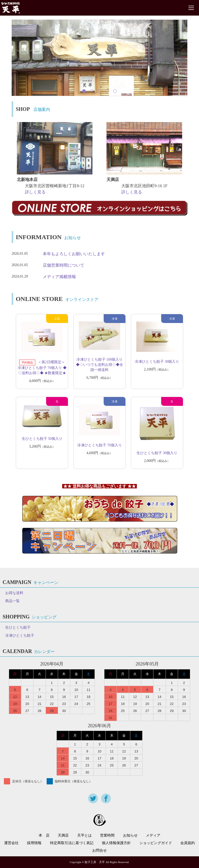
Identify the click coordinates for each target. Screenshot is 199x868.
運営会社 (11, 843)
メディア (153, 836)
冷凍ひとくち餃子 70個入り (99, 445)
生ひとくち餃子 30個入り (157, 453)
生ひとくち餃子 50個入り (42, 439)
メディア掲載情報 (59, 277)
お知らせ (130, 836)
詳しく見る (35, 192)
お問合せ (99, 851)
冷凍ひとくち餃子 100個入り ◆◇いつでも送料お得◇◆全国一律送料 (99, 365)
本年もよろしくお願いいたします (74, 254)
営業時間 (107, 836)
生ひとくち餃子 (18, 627)
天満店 (63, 836)
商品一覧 (12, 601)
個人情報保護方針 (116, 843)
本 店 (44, 836)
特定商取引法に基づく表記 (72, 843)
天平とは (84, 836)
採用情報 (34, 843)
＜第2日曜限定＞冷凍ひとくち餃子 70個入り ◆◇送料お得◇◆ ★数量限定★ (42, 368)
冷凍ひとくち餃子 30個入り (157, 362)
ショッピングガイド (156, 843)
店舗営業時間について (63, 265)
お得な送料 (14, 593)
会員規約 (188, 843)
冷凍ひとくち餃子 (20, 635)
